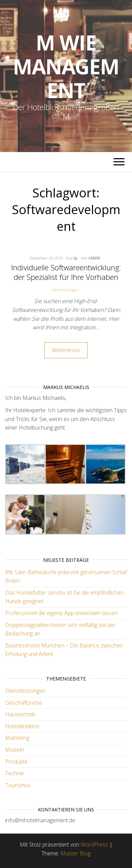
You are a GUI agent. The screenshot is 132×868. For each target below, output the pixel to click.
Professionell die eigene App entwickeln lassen (61, 613)
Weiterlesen (66, 350)
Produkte (16, 762)
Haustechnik (20, 714)
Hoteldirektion (22, 726)
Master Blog (76, 853)
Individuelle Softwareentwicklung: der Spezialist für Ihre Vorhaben (66, 272)
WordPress (94, 844)
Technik (14, 773)
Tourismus (18, 785)
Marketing (17, 738)
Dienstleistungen (65, 290)
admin (94, 258)
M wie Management (66, 66)
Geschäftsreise (24, 703)
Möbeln (15, 750)
